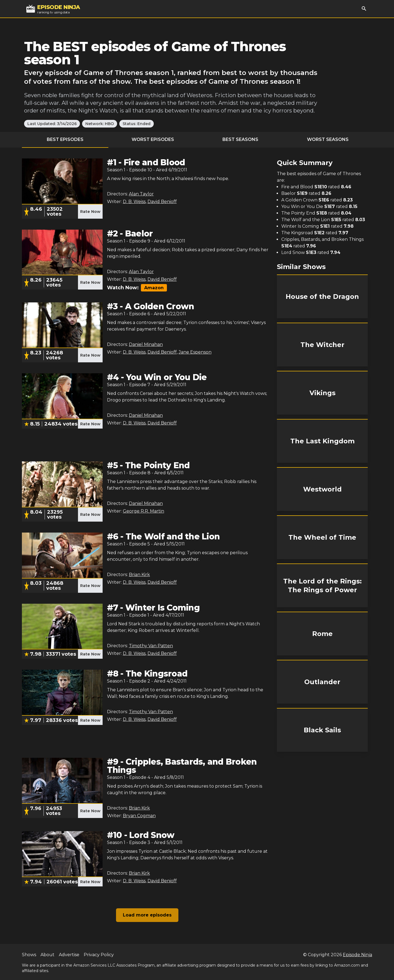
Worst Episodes (153, 139)
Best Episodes (65, 139)
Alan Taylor (141, 194)
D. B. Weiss (134, 202)
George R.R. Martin (144, 511)
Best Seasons (240, 139)
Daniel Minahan (146, 344)
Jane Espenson (195, 352)
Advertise (69, 955)
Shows (29, 955)
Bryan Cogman (139, 816)
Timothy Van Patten (151, 646)
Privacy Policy (99, 955)
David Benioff (162, 202)
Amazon (154, 288)
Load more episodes (147, 915)
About (47, 955)
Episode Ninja (357, 955)
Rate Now (90, 212)
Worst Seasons (328, 139)
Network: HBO (100, 124)
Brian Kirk (139, 575)
